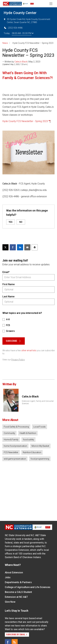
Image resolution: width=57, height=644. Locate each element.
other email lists (29, 350)
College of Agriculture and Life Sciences (28, 587)
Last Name (8, 297)
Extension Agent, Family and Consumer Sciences (38, 402)
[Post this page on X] (5, 247)
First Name (9, 284)
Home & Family (11, 440)
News (5, 43)
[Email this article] (27, 247)
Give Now (10, 602)
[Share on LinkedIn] (20, 247)
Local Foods (40, 427)
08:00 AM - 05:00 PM (23, 33)
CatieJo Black (21, 62)
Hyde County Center (20, 13)
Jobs (8, 577)
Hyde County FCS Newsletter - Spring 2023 (25, 121)
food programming (40, 459)
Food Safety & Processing (16, 427)
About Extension (14, 573)
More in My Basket (40, 446)
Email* (6, 272)
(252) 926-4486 (13, 28)
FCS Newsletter (11, 452)
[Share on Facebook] (13, 247)
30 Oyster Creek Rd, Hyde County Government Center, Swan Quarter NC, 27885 (27, 21)
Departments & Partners (18, 582)
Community (9, 433)
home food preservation (15, 446)
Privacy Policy (18, 360)
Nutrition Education (32, 452)
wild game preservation (15, 459)
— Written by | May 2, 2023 (21, 62)
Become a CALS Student (18, 592)
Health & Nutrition (28, 433)
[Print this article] (35, 247)
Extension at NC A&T (16, 597)
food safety (28, 440)
